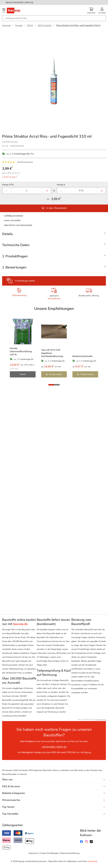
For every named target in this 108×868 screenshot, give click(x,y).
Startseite (6, 25)
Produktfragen (15, 256)
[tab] (54, 234)
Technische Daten (16, 245)
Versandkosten (54, 299)
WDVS (30, 25)
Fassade (19, 25)
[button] (51, 385)
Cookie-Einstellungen (49, 853)
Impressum (33, 853)
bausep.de (93, 861)
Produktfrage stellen (25, 281)
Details (7, 234)
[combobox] (54, 18)
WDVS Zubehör (45, 25)
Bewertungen (14, 267)
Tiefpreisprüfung (19, 295)
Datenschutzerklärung (70, 853)
